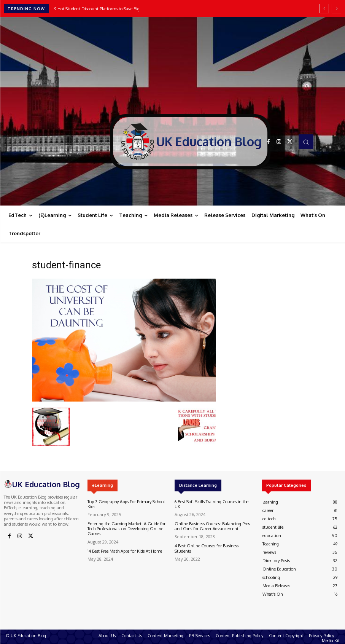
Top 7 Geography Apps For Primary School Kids (126, 504)
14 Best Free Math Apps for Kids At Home (125, 551)
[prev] (324, 9)
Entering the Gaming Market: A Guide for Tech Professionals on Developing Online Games (126, 529)
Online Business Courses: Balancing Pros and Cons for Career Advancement (212, 526)
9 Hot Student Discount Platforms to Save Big (97, 9)
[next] (336, 9)
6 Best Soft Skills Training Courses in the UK (211, 504)
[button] (306, 142)
